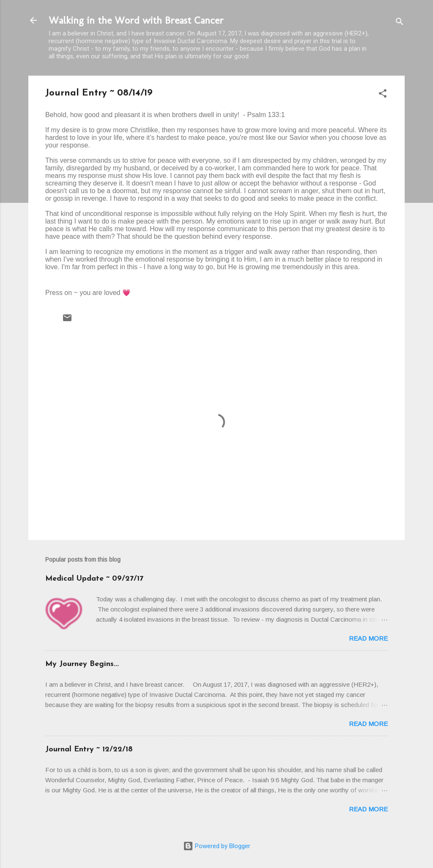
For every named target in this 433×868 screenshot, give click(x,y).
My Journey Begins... (82, 664)
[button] (383, 95)
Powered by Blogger (217, 846)
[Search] (400, 23)
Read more (368, 638)
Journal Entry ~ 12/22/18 (89, 749)
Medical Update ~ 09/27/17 (94, 579)
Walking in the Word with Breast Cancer (136, 20)
